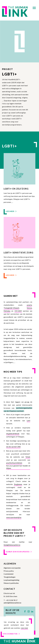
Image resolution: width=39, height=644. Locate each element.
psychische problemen (14, 463)
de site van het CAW (13, 447)
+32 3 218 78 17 (12, 600)
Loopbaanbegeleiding (11, 580)
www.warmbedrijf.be (14, 517)
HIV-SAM (18, 311)
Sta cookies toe (11, 634)
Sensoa (29, 308)
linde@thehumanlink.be (12, 545)
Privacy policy (9, 571)
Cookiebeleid (8, 574)
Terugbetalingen (10, 577)
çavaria (29, 305)
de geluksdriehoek (13, 434)
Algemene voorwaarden (12, 568)
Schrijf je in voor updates (19, 552)
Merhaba (7, 311)
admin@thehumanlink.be (12, 603)
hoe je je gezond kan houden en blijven (18, 467)
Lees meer (11, 211)
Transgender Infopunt (11, 308)
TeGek (28, 457)
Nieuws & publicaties (11, 583)
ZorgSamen (18, 484)
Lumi (28, 421)
